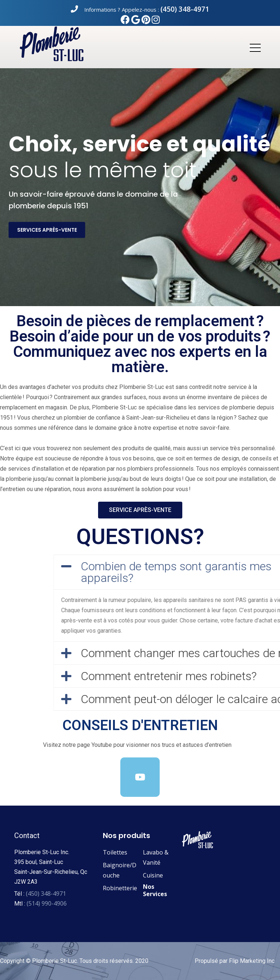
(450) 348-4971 (185, 9)
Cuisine (153, 875)
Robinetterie (120, 888)
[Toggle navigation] (255, 47)
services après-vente (47, 230)
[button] (140, 510)
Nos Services (155, 890)
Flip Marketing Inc (252, 961)
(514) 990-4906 (47, 903)
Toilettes (115, 852)
